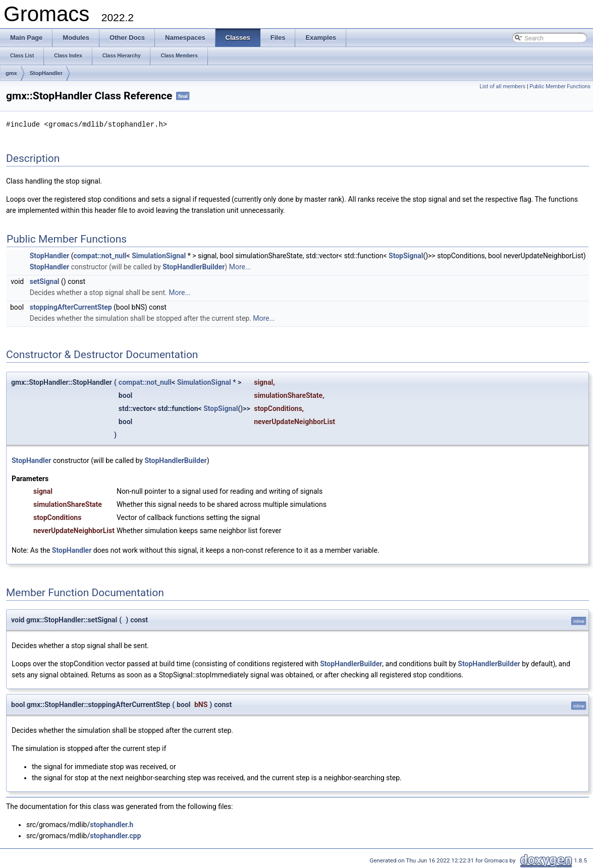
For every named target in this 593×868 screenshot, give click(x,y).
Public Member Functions (560, 86)
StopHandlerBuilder (194, 266)
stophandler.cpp (115, 835)
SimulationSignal (159, 255)
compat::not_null (100, 255)
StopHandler (46, 73)
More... (240, 266)
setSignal (45, 281)
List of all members (502, 86)
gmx (11, 73)
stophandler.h (112, 824)
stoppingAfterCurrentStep (71, 307)
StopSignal (406, 255)
